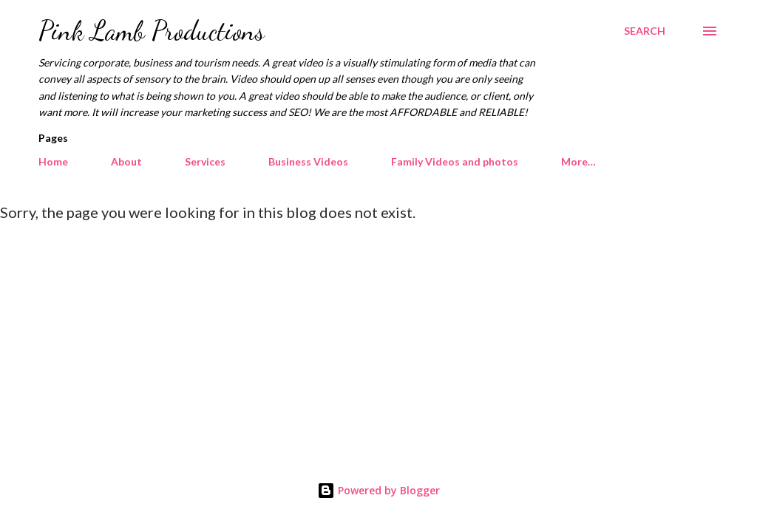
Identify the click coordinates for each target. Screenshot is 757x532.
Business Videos (308, 161)
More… (578, 161)
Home (53, 161)
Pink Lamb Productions (152, 31)
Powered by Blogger (378, 490)
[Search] (645, 31)
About (126, 161)
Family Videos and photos (455, 161)
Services (205, 161)
